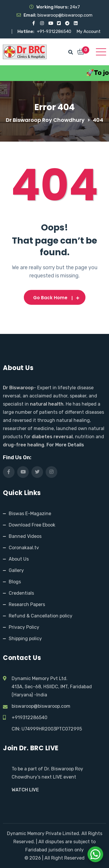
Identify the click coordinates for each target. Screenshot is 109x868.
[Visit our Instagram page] (42, 23)
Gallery (16, 570)
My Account (89, 31)
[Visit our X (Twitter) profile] (59, 23)
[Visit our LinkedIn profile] (76, 23)
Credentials (21, 593)
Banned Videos (25, 536)
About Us (19, 559)
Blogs (15, 582)
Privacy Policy (24, 627)
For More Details (65, 445)
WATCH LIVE (25, 790)
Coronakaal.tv (24, 548)
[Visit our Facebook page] (34, 23)
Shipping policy (25, 639)
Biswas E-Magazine (30, 514)
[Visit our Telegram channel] (67, 23)
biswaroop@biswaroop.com (41, 706)
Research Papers (27, 604)
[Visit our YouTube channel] (50, 23)
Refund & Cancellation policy (41, 616)
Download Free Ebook (32, 525)
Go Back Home (55, 298)
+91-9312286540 (55, 31)
